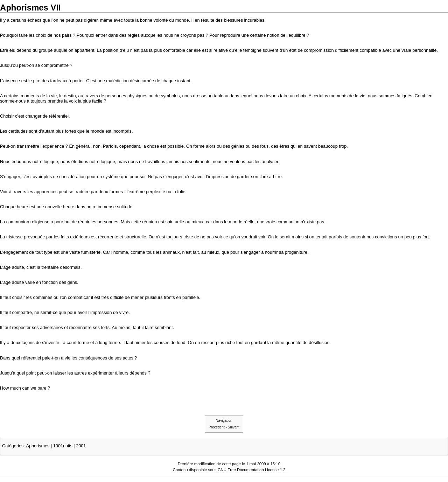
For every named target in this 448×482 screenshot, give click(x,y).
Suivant (234, 427)
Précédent (217, 427)
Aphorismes (38, 446)
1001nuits (63, 446)
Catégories (13, 446)
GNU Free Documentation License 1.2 (252, 470)
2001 (81, 446)
